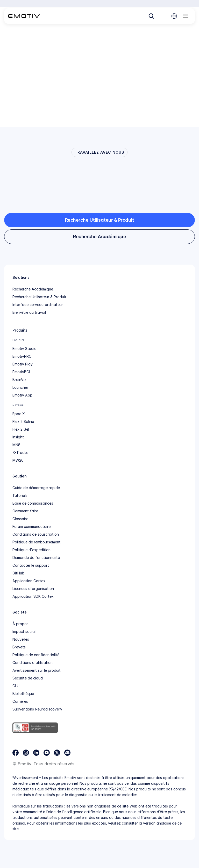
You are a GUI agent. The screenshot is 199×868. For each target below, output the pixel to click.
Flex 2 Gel (21, 429)
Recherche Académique (33, 289)
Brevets (19, 647)
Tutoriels (20, 495)
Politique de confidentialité (36, 655)
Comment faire (25, 511)
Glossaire (20, 519)
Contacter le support (31, 565)
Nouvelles (21, 639)
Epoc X (19, 414)
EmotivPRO (22, 356)
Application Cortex (29, 581)
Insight (18, 437)
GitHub (18, 573)
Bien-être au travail (29, 312)
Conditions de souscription (36, 534)
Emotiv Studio (24, 349)
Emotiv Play (23, 364)
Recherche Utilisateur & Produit (39, 297)
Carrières (20, 701)
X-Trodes (20, 452)
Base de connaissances (33, 503)
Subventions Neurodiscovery (37, 709)
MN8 (16, 445)
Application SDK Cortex (33, 596)
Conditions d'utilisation (33, 663)
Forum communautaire (31, 526)
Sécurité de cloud (28, 678)
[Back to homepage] (24, 16)
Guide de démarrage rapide (36, 488)
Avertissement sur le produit (37, 670)
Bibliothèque (23, 694)
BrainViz (19, 380)
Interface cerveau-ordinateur (38, 305)
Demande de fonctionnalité (36, 558)
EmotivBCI (21, 372)
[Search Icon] (151, 16)
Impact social (24, 631)
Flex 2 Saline (23, 421)
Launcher (20, 387)
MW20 (18, 460)
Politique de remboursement (37, 542)
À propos (20, 624)
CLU (16, 686)
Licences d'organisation (33, 589)
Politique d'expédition (31, 550)
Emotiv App (22, 395)
